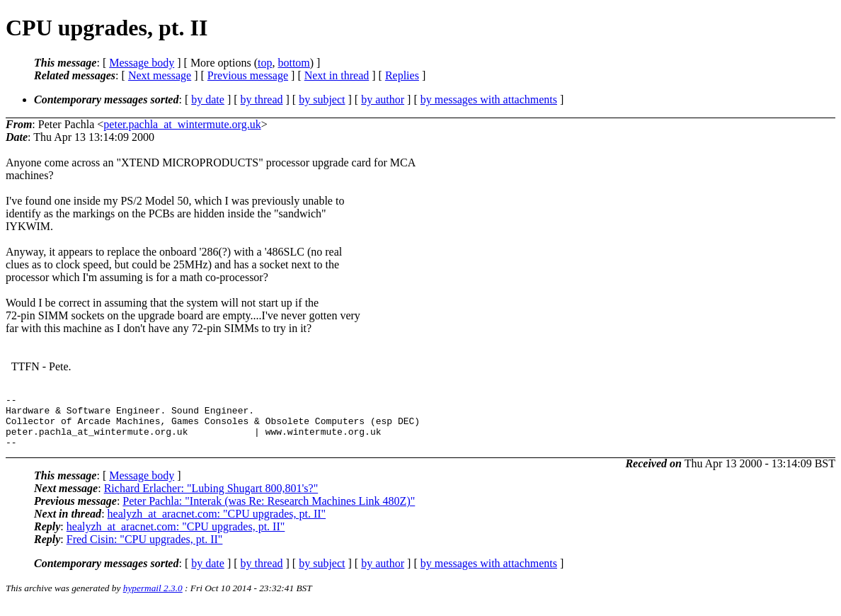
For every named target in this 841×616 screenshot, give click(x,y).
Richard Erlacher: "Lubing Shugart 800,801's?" (211, 499)
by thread (262, 99)
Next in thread (337, 75)
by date (208, 99)
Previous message (248, 75)
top (265, 63)
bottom (293, 63)
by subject (322, 99)
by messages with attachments (489, 99)
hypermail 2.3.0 (153, 599)
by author (383, 99)
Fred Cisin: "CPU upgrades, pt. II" (145, 550)
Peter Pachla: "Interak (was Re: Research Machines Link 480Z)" (269, 512)
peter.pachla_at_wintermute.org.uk (182, 124)
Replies (402, 75)
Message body (142, 63)
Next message (160, 75)
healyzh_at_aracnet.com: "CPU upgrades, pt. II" (217, 524)
